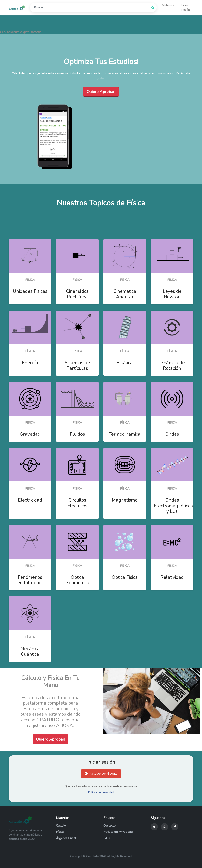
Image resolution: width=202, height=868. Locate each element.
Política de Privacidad (118, 832)
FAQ (107, 838)
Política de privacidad (101, 792)
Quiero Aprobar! (101, 92)
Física (60, 832)
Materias (168, 5)
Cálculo (61, 826)
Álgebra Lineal (66, 838)
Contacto (109, 826)
